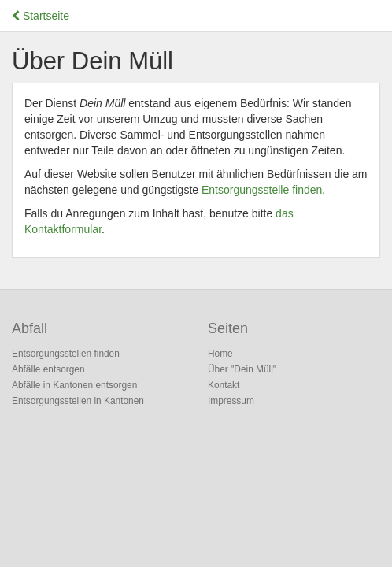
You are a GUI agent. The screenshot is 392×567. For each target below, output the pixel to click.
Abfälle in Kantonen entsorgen (74, 385)
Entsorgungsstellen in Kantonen (78, 401)
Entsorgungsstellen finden (66, 354)
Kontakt (224, 385)
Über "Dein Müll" (242, 369)
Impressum (231, 401)
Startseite (41, 16)
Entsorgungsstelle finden (262, 190)
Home (220, 354)
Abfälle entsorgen (48, 369)
